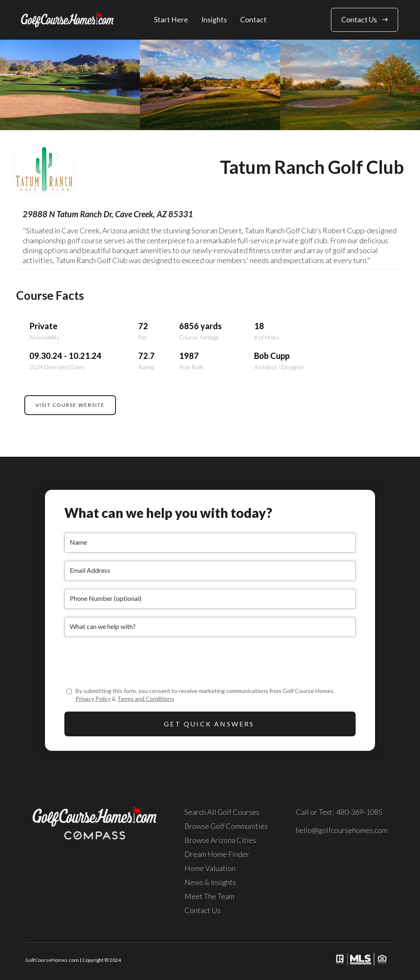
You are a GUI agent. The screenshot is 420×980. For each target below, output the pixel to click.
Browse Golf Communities (226, 826)
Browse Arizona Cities (220, 840)
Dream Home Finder (217, 854)
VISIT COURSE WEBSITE (70, 405)
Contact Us (203, 910)
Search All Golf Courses (222, 812)
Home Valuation (210, 868)
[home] (67, 20)
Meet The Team (209, 896)
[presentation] (127, 661)
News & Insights (210, 882)
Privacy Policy (93, 699)
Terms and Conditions (146, 699)
